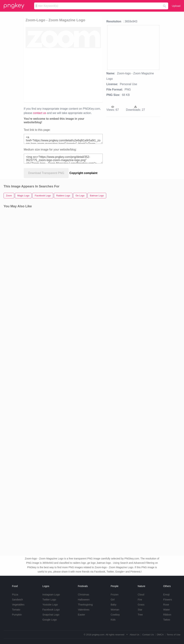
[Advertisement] (80, 75)
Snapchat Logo (51, 615)
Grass (141, 605)
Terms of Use (173, 635)
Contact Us (148, 635)
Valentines (84, 610)
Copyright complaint (84, 173)
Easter (81, 615)
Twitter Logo (49, 600)
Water (166, 610)
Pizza (15, 595)
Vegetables (18, 605)
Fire (140, 600)
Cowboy (115, 615)
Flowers (168, 600)
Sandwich (18, 600)
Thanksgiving (85, 605)
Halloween (84, 600)
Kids (113, 620)
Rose (166, 605)
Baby (114, 605)
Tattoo (167, 620)
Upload (176, 6)
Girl (113, 600)
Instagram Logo (51, 595)
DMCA (160, 635)
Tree (140, 615)
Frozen (115, 595)
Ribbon (167, 615)
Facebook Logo (51, 610)
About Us (134, 635)
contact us (40, 113)
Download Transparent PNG (46, 173)
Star (140, 610)
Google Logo (50, 620)
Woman (115, 610)
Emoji (166, 595)
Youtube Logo (50, 605)
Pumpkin (17, 615)
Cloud (141, 595)
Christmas (83, 595)
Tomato (16, 610)
